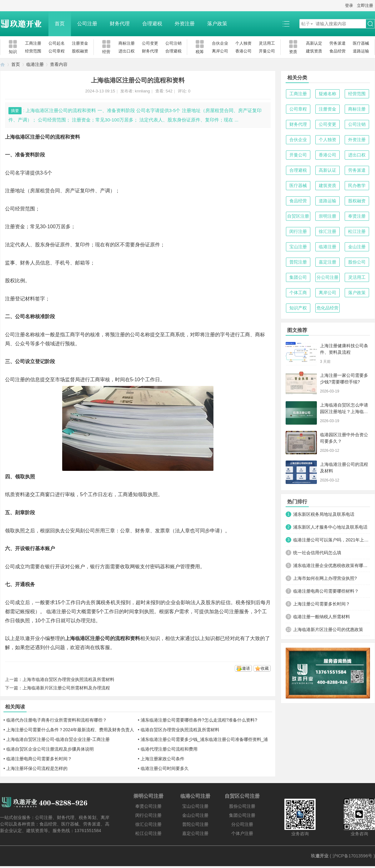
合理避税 (152, 24)
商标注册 (127, 43)
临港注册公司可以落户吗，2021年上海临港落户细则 (332, 540)
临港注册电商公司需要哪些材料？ (326, 591)
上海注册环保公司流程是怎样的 (37, 768)
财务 (140, 531)
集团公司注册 (242, 815)
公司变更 (150, 43)
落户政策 (217, 24)
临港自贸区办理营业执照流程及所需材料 (180, 730)
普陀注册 (298, 262)
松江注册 (357, 231)
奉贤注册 (357, 216)
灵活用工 (267, 43)
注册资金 (80, 43)
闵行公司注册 (148, 815)
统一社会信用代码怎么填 (317, 553)
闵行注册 (298, 231)
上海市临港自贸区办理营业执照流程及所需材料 (68, 679)
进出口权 (127, 51)
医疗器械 (361, 43)
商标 (260, 335)
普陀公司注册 (195, 824)
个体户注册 (242, 833)
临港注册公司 (61, 612)
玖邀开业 (320, 856)
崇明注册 (327, 216)
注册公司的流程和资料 (55, 137)
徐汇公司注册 (148, 824)
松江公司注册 (148, 833)
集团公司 (298, 277)
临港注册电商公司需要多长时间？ (39, 759)
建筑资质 (314, 51)
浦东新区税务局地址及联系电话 (324, 514)
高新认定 (314, 43)
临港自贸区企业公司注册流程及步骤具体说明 (50, 749)
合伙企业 (220, 43)
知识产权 (298, 308)
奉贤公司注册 (148, 806)
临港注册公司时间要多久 (165, 768)
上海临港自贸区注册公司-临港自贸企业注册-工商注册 (58, 739)
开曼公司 (267, 51)
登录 (349, 5)
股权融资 (80, 51)
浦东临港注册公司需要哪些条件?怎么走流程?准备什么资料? (199, 720)
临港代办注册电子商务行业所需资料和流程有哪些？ (57, 720)
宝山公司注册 (195, 806)
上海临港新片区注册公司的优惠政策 (328, 629)
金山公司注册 (195, 815)
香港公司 (243, 51)
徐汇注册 (327, 231)
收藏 (265, 668)
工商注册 (33, 43)
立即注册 (365, 5)
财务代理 (120, 24)
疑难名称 (327, 94)
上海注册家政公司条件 (162, 759)
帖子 (306, 24)
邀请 (246, 668)
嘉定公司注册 (195, 833)
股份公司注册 (242, 806)
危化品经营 (327, 308)
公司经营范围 (20, 209)
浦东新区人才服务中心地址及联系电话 (330, 527)
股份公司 (357, 262)
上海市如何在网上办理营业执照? (325, 578)
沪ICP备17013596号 (352, 856)
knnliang (142, 91)
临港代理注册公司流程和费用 (169, 749)
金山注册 (357, 247)
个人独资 (243, 43)
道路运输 (361, 51)
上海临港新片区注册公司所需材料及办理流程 (66, 688)
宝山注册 (298, 247)
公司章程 (57, 51)
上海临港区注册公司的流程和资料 (102, 638)
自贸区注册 (298, 216)
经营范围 (33, 51)
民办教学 (357, 185)
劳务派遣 (337, 43)
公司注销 (173, 43)
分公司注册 (327, 277)
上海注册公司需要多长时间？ (322, 604)
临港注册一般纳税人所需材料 (322, 617)
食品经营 (337, 51)
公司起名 (57, 43)
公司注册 (87, 24)
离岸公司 (220, 51)
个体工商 (298, 293)
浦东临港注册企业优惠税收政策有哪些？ (332, 565)
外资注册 (185, 24)
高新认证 (327, 170)
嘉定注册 (327, 262)
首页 (60, 24)
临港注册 (35, 64)
